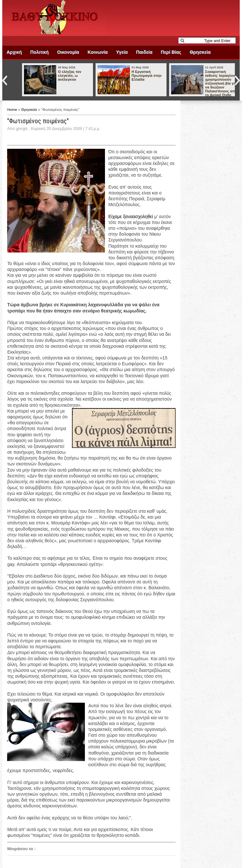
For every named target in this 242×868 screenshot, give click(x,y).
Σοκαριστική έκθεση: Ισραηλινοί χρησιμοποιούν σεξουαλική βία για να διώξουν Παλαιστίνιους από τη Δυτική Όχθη (221, 83)
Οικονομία (68, 52)
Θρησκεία (200, 52)
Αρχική (14, 52)
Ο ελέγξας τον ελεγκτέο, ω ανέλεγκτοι (70, 76)
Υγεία (122, 52)
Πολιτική (40, 52)
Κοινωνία (98, 52)
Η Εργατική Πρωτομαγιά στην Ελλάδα (147, 76)
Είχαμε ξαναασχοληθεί (131, 217)
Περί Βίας (171, 52)
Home (13, 110)
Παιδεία (144, 52)
